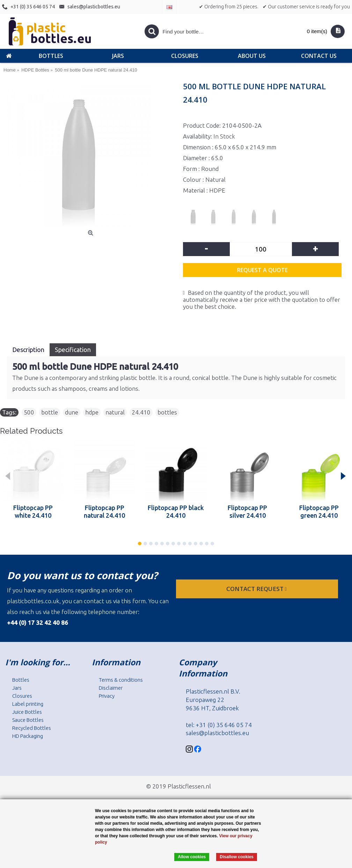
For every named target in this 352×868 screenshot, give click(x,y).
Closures (22, 696)
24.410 (141, 412)
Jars (17, 688)
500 (29, 412)
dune (72, 412)
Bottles (21, 680)
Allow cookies (192, 857)
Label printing (28, 704)
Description (28, 350)
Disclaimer (111, 688)
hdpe (92, 412)
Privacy (107, 696)
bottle (50, 412)
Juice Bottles (27, 712)
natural (115, 412)
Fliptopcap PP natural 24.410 (104, 511)
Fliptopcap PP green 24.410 (319, 511)
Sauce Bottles (28, 720)
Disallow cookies (237, 857)
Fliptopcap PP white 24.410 (33, 511)
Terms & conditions (121, 680)
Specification (73, 350)
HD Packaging (28, 736)
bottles (167, 412)
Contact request (257, 589)
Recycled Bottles (32, 728)
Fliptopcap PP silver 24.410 (247, 511)
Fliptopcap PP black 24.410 (176, 511)
